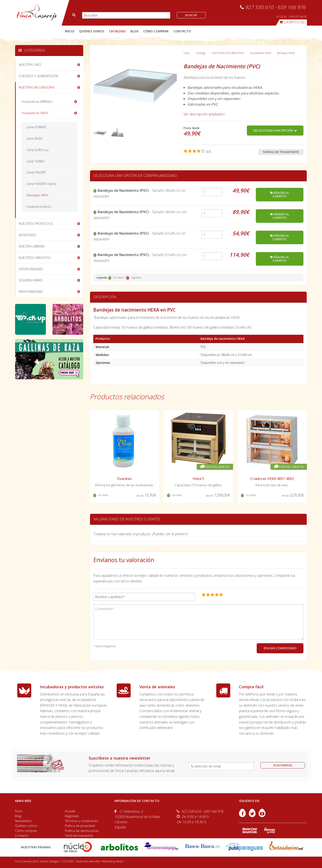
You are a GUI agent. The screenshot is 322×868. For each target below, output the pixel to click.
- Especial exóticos (38, 207)
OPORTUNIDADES (31, 269)
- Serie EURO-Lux (37, 150)
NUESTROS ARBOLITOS (35, 258)
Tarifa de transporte (79, 836)
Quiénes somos (26, 826)
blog (134, 31)
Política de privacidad (80, 826)
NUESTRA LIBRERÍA (32, 246)
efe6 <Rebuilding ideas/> (110, 861)
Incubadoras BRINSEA (37, 102)
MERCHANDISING (31, 292)
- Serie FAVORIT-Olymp (41, 184)
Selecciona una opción (275, 131)
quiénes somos (92, 31)
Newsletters (23, 821)
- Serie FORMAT (36, 127)
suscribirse (283, 765)
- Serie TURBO (35, 161)
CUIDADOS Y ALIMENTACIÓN (38, 76)
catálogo (117, 31)
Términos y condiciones (81, 821)
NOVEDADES (28, 235)
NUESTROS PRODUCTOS (36, 224)
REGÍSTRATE (299, 17)
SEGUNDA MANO (31, 280)
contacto (182, 31)
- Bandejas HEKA (37, 195)
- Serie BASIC (34, 139)
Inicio (70, 31)
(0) (292, 22)
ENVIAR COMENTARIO (280, 648)
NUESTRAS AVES (30, 65)
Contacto (22, 836)
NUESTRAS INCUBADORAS (228, 53)
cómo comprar (156, 31)
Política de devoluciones (82, 831)
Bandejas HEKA (286, 53)
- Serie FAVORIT (35, 172)
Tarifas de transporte (281, 152)
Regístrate (72, 816)
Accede (70, 811)
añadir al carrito (280, 195)
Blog (18, 816)
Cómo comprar (26, 831)
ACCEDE (282, 17)
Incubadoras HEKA (261, 53)
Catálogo (201, 53)
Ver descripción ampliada (204, 114)
